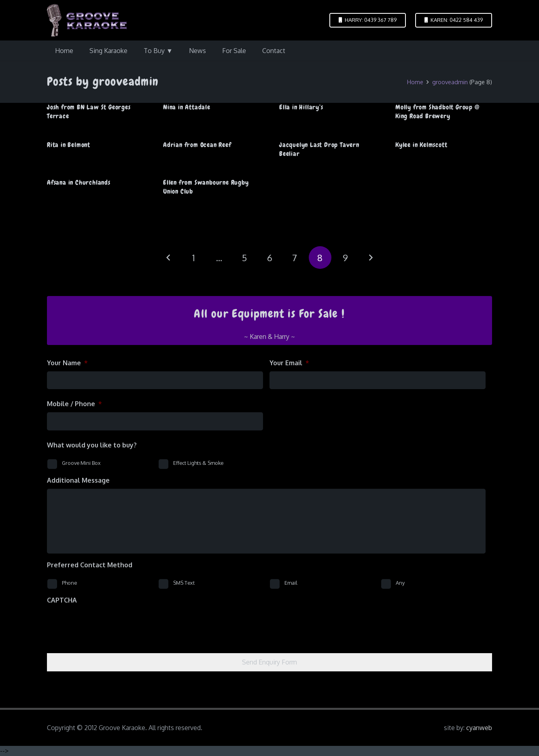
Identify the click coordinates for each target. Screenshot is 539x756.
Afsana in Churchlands (79, 182)
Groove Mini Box (81, 463)
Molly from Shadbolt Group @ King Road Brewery (437, 112)
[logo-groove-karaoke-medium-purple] (87, 20)
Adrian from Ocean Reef (197, 145)
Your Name (67, 363)
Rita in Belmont (69, 145)
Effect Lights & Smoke (198, 463)
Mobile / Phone (74, 404)
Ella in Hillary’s (301, 107)
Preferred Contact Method (90, 565)
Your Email (289, 363)
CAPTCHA (62, 600)
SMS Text (184, 583)
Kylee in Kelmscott (421, 145)
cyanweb (479, 728)
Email (291, 583)
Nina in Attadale (187, 107)
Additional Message (78, 480)
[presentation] (108, 624)
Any (400, 583)
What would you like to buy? (92, 445)
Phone (69, 583)
